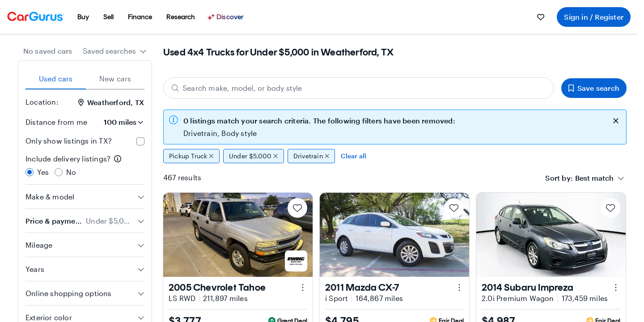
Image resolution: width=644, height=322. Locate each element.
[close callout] (616, 120)
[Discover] (227, 17)
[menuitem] (83, 17)
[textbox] (594, 178)
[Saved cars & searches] (541, 17)
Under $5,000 (254, 156)
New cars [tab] (115, 78)
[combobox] (115, 51)
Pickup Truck (191, 156)
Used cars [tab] (56, 78)
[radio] (30, 172)
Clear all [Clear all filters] (354, 156)
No (71, 172)
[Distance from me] (119, 122)
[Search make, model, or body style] (359, 88)
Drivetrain (311, 156)
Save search (594, 88)
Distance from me (56, 122)
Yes (43, 172)
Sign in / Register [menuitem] (594, 17)
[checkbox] (140, 141)
